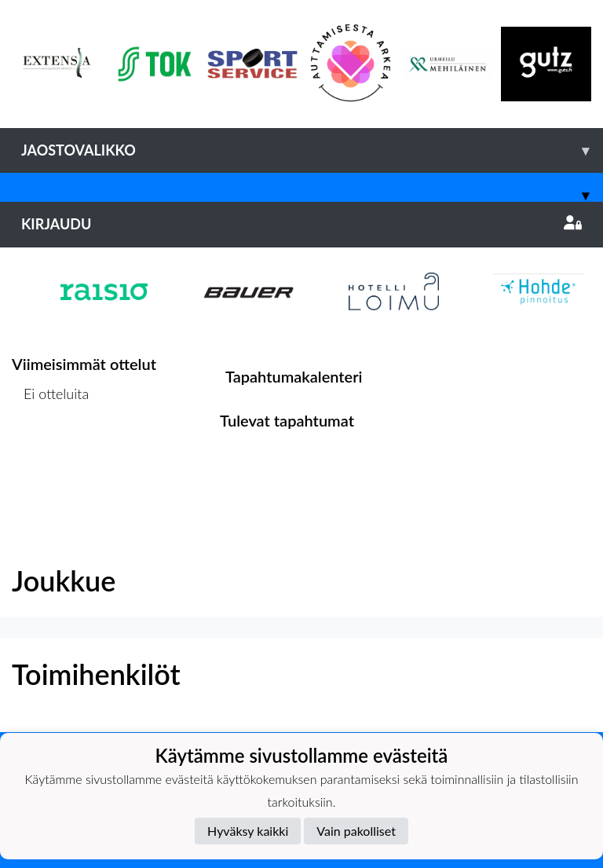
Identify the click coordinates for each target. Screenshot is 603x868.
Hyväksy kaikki (248, 831)
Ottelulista (51, 454)
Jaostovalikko (312, 150)
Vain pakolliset (356, 831)
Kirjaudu (301, 224)
